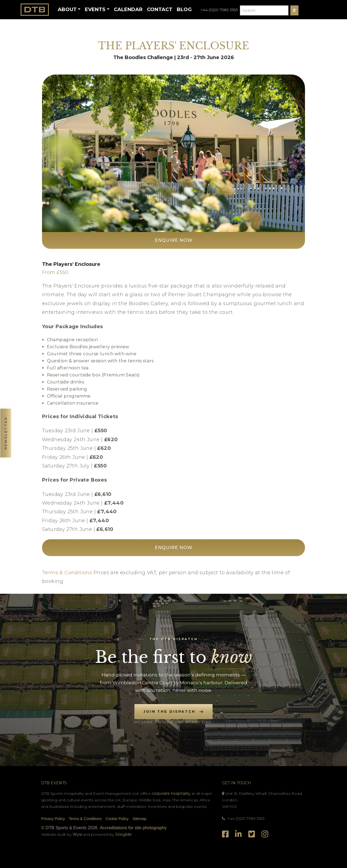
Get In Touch (237, 783)
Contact (160, 9)
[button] (6, 434)
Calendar (128, 9)
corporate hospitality (171, 793)
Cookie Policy (117, 819)
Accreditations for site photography (133, 828)
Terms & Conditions (67, 573)
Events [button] (95, 9)
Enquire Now (174, 240)
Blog (184, 9)
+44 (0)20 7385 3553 (219, 10)
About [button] (67, 9)
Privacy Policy (53, 819)
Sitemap (139, 819)
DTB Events (54, 783)
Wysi (78, 834)
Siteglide (123, 834)
